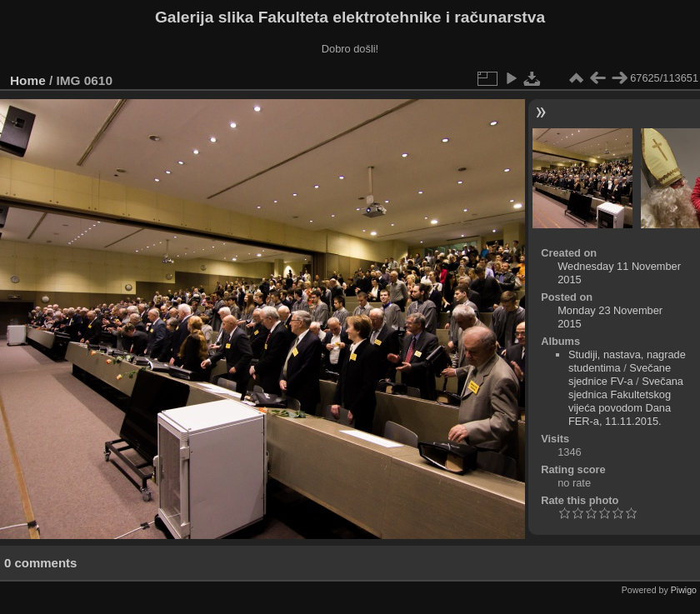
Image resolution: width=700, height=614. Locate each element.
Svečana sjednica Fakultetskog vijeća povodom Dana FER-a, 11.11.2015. (626, 401)
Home (28, 80)
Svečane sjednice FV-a (620, 374)
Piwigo (684, 590)
